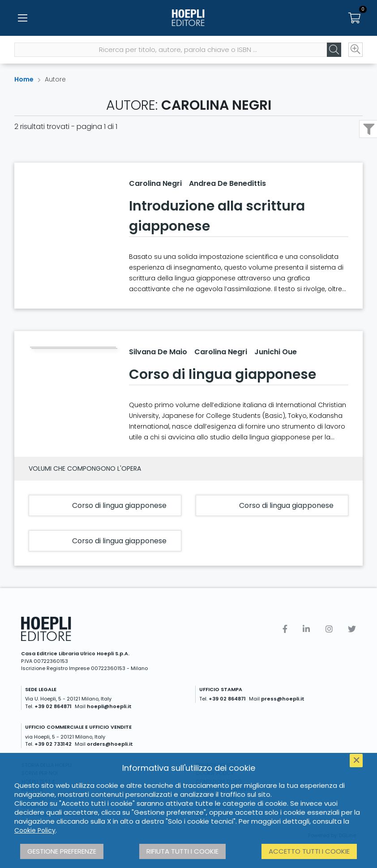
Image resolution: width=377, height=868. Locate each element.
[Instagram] (329, 629)
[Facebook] (285, 629)
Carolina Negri (155, 183)
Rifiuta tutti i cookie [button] (182, 851)
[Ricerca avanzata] (356, 50)
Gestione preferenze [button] (62, 851)
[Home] (189, 18)
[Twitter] (352, 629)
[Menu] (22, 18)
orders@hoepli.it (110, 744)
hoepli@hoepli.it (109, 706)
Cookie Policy (35, 830)
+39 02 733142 (53, 744)
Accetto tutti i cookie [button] (309, 851)
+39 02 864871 (53, 706)
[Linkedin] (306, 629)
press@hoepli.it (283, 699)
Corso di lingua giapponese (223, 374)
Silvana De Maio (158, 352)
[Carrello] (355, 18)
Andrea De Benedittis (227, 183)
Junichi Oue (276, 352)
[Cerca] (334, 50)
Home (24, 79)
